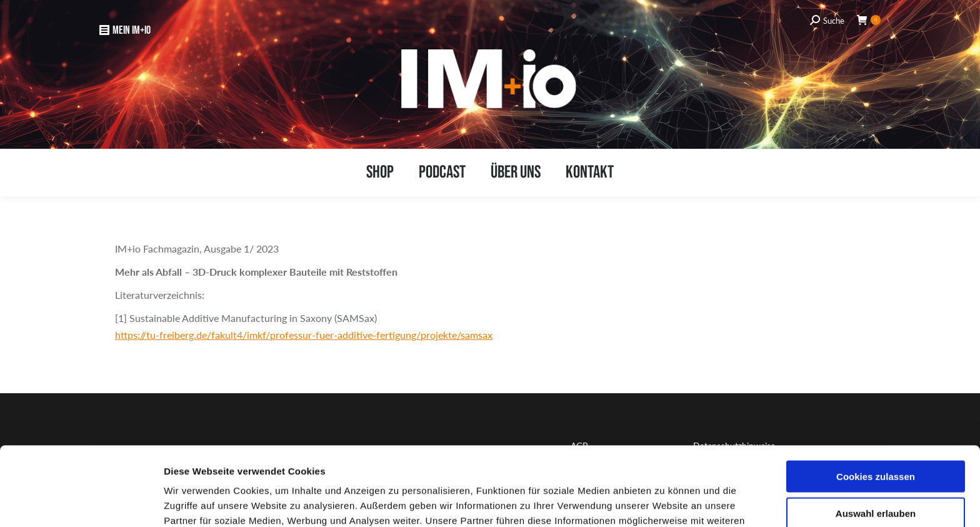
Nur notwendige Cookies (876, 475)
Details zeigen (663, 502)
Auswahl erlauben (876, 439)
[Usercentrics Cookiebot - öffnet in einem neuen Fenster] (81, 503)
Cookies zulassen (876, 402)
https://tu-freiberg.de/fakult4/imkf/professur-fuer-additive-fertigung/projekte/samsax (304, 335)
